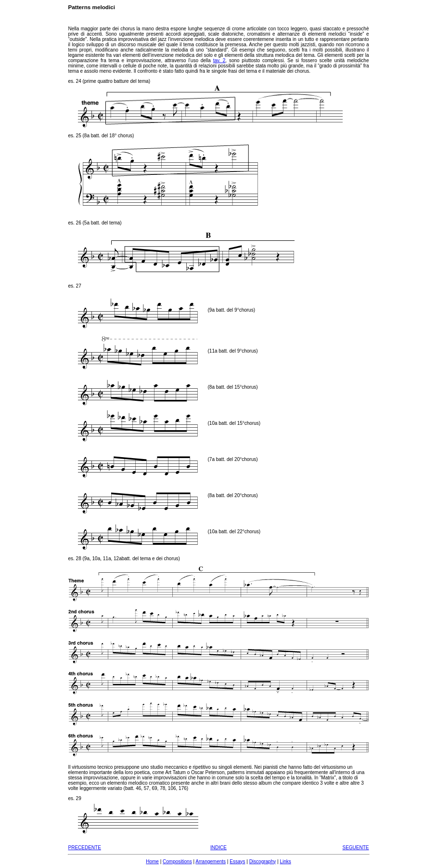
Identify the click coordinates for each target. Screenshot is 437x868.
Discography (263, 861)
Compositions (177, 861)
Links (285, 861)
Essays (237, 861)
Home (152, 861)
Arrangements (211, 861)
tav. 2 (219, 60)
